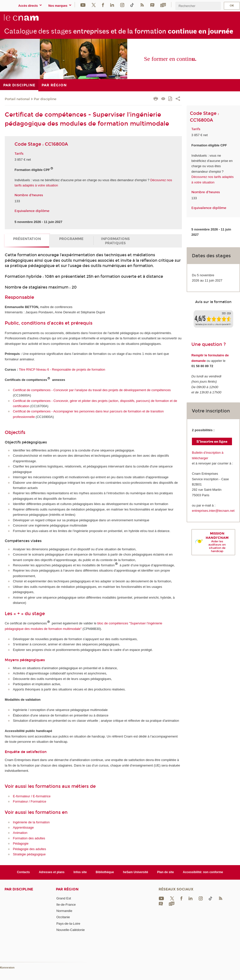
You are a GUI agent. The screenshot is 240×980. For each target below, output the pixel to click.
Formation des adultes (29, 838)
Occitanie (63, 917)
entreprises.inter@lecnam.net (213, 511)
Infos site (80, 872)
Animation (20, 833)
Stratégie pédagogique (29, 854)
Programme (71, 239)
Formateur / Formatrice (30, 801)
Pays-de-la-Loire (68, 924)
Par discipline (45, 99)
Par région (67, 889)
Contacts (23, 872)
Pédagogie (21, 843)
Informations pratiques (115, 241)
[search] (198, 6)
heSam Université (136, 872)
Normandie (64, 911)
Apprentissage (23, 827)
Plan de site (165, 872)
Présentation (27, 239)
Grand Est (64, 898)
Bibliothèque (105, 872)
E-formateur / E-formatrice (32, 796)
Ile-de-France (66, 905)
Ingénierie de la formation (31, 822)
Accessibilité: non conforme (203, 872)
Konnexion (7, 968)
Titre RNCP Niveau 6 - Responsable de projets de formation (62, 370)
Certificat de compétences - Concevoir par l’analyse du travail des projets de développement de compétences (92, 390)
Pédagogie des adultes (30, 849)
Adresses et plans (52, 872)
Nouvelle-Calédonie (71, 930)
